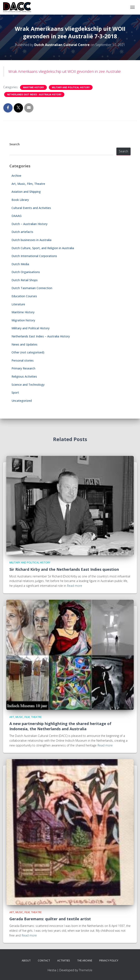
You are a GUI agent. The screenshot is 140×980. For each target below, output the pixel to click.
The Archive (85, 961)
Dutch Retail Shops (25, 280)
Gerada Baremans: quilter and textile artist (50, 919)
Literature (18, 304)
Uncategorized (22, 401)
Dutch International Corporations (34, 256)
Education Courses (24, 296)
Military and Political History (71, 87)
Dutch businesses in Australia (31, 240)
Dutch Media (20, 264)
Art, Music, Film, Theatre (28, 184)
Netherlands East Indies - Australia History (34, 95)
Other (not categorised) (28, 352)
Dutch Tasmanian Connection (32, 288)
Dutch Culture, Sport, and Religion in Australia (43, 248)
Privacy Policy (109, 961)
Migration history (23, 320)
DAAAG (17, 216)
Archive (16, 176)
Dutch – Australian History (29, 224)
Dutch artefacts (22, 232)
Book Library (20, 200)
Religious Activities (24, 376)
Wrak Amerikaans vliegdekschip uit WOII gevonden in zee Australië (65, 71)
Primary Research (23, 368)
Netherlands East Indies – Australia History (41, 336)
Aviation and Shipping (26, 192)
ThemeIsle (86, 970)
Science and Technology (28, 385)
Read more (75, 586)
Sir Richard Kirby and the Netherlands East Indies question (64, 569)
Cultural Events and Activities (31, 208)
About (26, 961)
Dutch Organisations (26, 272)
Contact (44, 961)
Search (15, 144)
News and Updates (24, 344)
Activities (64, 961)
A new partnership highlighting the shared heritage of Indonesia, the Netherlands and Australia (60, 726)
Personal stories (23, 360)
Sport (15, 392)
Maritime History (33, 87)
